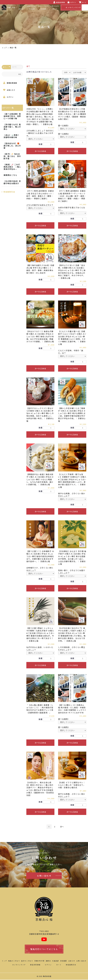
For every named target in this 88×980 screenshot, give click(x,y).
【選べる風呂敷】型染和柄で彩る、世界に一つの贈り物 (12, 116)
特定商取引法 (8, 192)
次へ (62, 827)
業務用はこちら (10, 175)
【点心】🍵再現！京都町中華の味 (11, 136)
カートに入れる (40, 151)
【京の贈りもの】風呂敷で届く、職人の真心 (12, 127)
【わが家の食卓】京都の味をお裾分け (12, 182)
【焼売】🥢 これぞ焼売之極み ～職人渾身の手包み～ (12, 167)
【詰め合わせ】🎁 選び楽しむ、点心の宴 (12, 146)
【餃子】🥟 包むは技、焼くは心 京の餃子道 (12, 156)
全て (28, 66)
